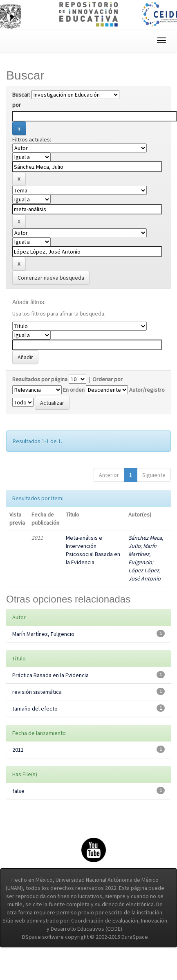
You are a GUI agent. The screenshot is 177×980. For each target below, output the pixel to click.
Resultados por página (40, 379)
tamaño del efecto (35, 709)
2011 (18, 750)
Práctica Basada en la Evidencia (50, 675)
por (17, 105)
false (18, 791)
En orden (74, 390)
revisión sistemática (37, 692)
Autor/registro (147, 390)
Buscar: (21, 95)
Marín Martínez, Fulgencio (142, 554)
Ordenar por (108, 379)
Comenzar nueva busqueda (51, 278)
